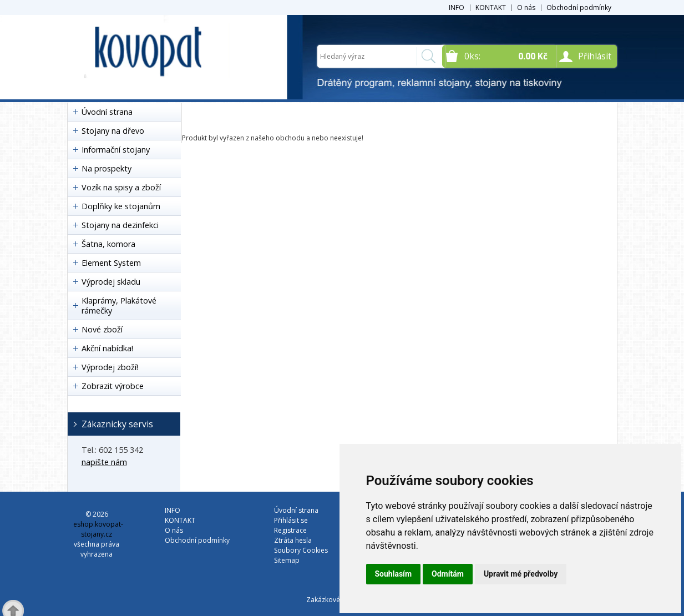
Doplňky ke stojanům (121, 206)
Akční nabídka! (107, 348)
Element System (111, 263)
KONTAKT (491, 7)
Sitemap (287, 560)
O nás (526, 7)
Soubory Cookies (301, 550)
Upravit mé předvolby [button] (521, 574)
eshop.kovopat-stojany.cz (98, 529)
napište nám (104, 462)
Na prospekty (107, 168)
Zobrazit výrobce (113, 386)
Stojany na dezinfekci (120, 225)
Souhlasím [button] (394, 574)
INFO (457, 7)
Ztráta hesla (293, 540)
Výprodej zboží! (110, 367)
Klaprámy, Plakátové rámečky (119, 306)
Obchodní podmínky (579, 7)
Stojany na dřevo (113, 131)
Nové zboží (102, 329)
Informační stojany (116, 150)
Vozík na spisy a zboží (121, 187)
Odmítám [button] (448, 574)
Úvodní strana (107, 112)
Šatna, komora (108, 244)
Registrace (290, 530)
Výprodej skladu (111, 282)
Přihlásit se (291, 520)
